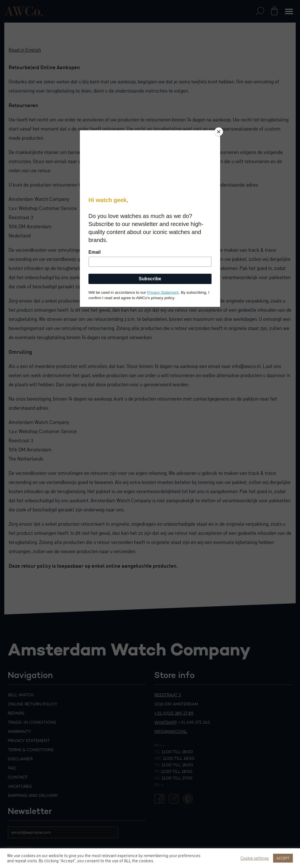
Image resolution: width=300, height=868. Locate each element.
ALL (128, 861)
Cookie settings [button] (255, 858)
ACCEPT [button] (283, 858)
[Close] (219, 132)
